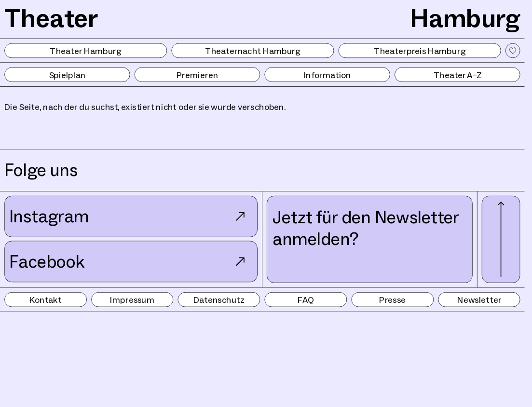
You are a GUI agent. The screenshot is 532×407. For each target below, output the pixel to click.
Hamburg (465, 18)
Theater (51, 18)
